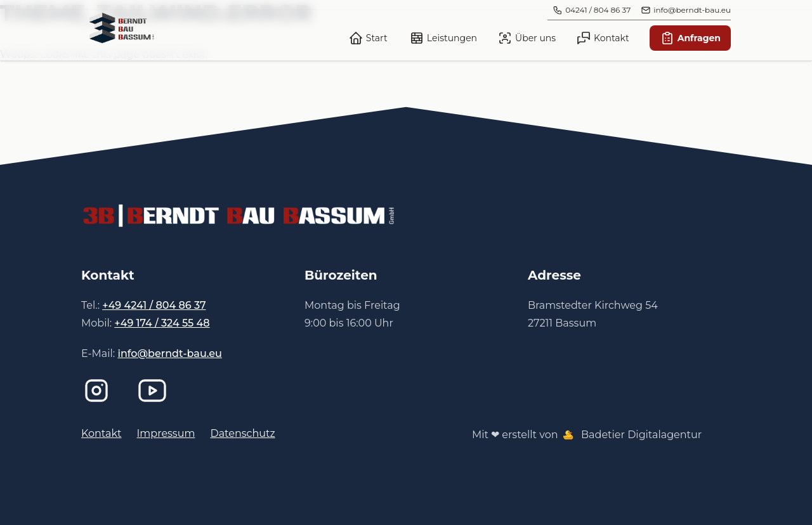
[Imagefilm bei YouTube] (155, 391)
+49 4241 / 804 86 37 (154, 305)
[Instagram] (99, 391)
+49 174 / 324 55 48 (162, 323)
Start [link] (368, 38)
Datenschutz (242, 433)
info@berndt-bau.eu (169, 353)
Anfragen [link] (690, 38)
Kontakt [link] (603, 38)
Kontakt (101, 433)
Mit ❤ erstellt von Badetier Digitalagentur (587, 435)
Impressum (166, 433)
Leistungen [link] (443, 38)
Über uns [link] (527, 38)
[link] (122, 28)
